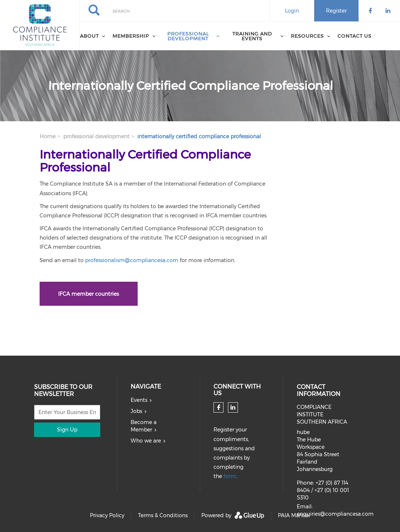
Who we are (146, 441)
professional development (96, 136)
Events (139, 400)
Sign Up (67, 430)
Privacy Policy (107, 515)
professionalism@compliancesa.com (132, 260)
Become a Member (144, 426)
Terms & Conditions (163, 515)
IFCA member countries (88, 294)
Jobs (136, 411)
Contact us (354, 36)
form (230, 476)
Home (48, 136)
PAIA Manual (294, 515)
